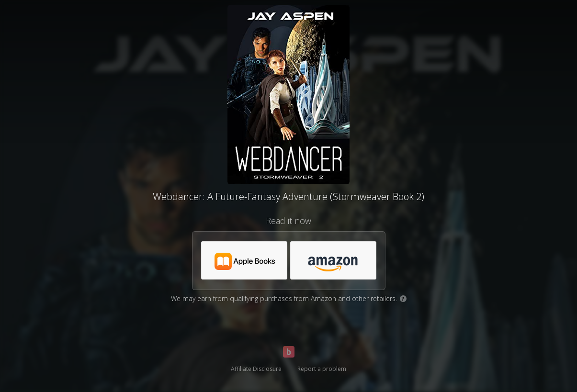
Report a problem (322, 369)
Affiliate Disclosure (256, 369)
